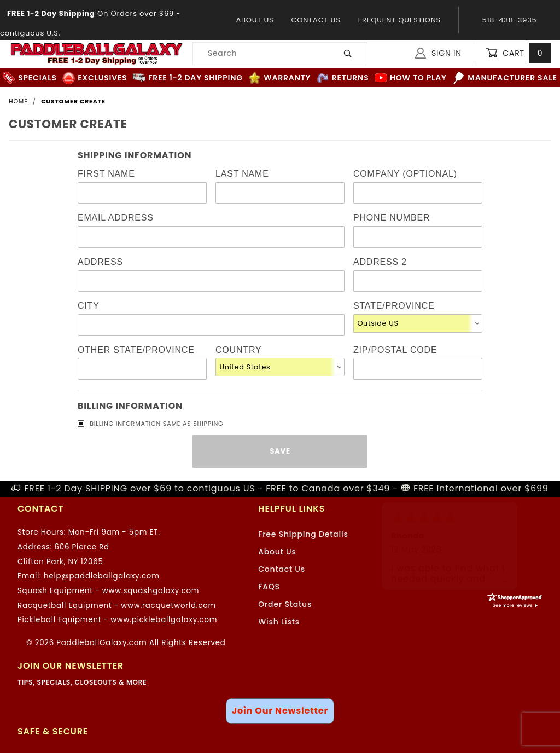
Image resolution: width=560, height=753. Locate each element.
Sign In (438, 53)
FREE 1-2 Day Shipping (188, 78)
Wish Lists (279, 622)
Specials (30, 78)
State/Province (394, 306)
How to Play (411, 78)
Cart (518, 53)
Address (100, 262)
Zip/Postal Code (395, 350)
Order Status (285, 604)
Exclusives (95, 78)
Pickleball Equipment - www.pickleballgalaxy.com (117, 620)
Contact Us (316, 20)
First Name (106, 174)
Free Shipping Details (303, 534)
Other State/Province (136, 350)
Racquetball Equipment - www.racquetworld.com (117, 606)
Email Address (116, 218)
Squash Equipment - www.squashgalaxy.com (108, 591)
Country (238, 350)
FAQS (269, 587)
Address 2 (380, 262)
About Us (255, 20)
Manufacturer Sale (504, 78)
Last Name (242, 174)
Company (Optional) (405, 174)
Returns (343, 78)
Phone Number (392, 218)
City (89, 306)
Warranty (279, 78)
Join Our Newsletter (280, 711)
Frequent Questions (399, 20)
